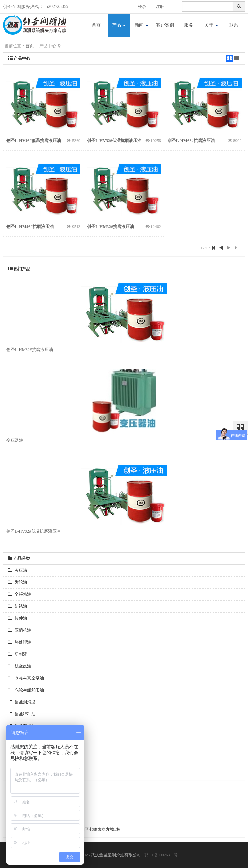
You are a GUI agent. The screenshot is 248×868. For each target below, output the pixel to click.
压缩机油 (20, 630)
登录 (141, 7)
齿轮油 (18, 582)
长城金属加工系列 (28, 762)
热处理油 (20, 642)
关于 (211, 25)
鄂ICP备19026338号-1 (163, 855)
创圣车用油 (22, 726)
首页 (96, 25)
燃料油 (18, 738)
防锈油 (18, 606)
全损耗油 (20, 594)
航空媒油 (20, 666)
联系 (234, 25)
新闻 (141, 25)
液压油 (18, 570)
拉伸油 (18, 618)
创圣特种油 (22, 714)
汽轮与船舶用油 (26, 690)
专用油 (18, 750)
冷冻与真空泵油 (26, 678)
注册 (160, 7)
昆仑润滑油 (22, 774)
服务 (189, 25)
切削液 (18, 654)
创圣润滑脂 (22, 702)
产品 (119, 25)
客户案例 (165, 25)
